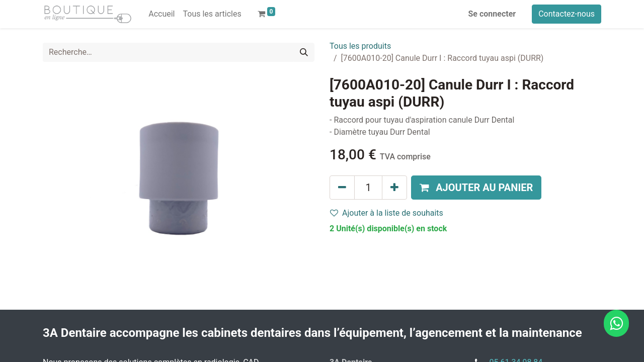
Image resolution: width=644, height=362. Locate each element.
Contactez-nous (567, 14)
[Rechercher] (304, 52)
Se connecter (492, 14)
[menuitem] (162, 14)
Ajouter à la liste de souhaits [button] (387, 213)
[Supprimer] (342, 188)
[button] (476, 188)
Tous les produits (360, 46)
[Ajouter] (394, 188)
